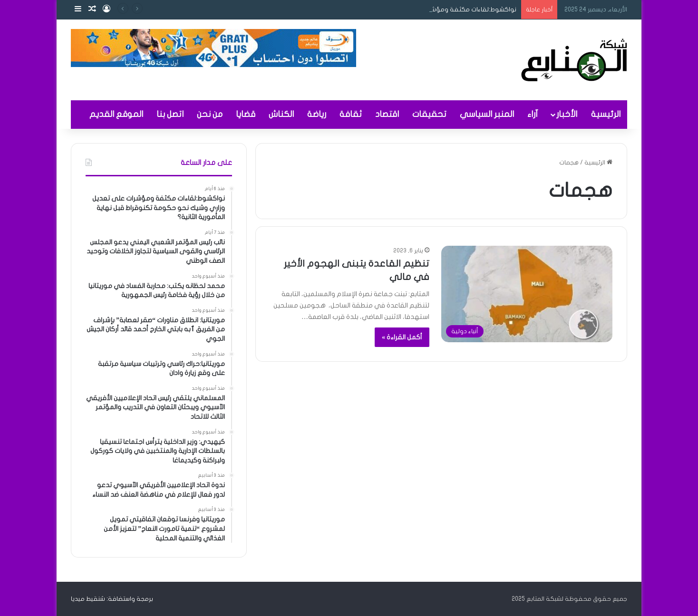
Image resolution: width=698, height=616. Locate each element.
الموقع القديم (116, 114)
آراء (533, 114)
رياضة (317, 114)
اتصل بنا (170, 114)
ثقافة (351, 114)
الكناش (281, 114)
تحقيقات (429, 114)
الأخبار (567, 114)
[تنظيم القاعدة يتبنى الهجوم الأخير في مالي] (527, 294)
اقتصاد (387, 114)
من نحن (210, 114)
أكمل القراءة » (402, 337)
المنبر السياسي (487, 114)
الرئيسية (606, 114)
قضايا (246, 114)
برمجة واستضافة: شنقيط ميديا (112, 599)
